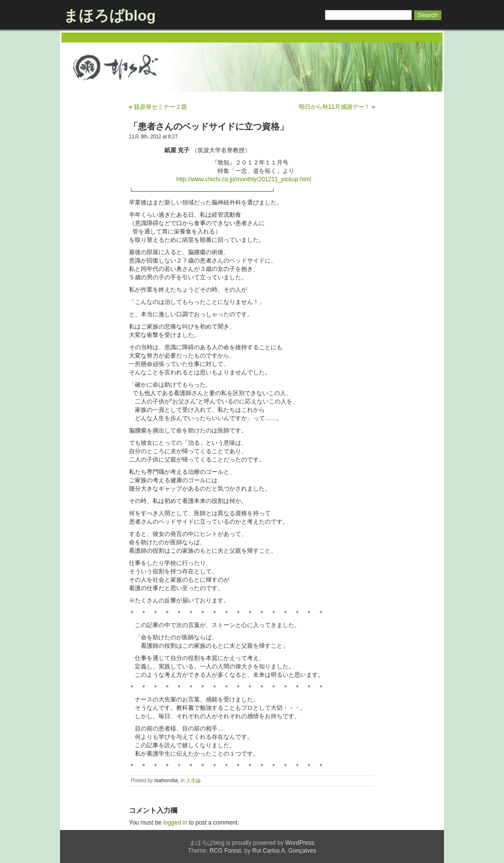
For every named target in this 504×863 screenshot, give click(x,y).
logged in (175, 823)
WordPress (299, 843)
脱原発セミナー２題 (160, 107)
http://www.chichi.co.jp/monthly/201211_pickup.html (244, 179)
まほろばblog (110, 16)
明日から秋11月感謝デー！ (334, 107)
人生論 (193, 780)
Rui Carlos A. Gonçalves (284, 851)
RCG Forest (225, 851)
